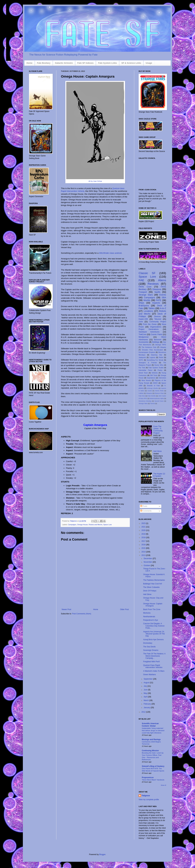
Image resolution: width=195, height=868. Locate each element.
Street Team (143, 373)
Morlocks (147, 613)
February (148, 704)
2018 (144, 537)
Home (29, 63)
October (147, 565)
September (148, 679)
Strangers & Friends (148, 363)
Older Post (124, 609)
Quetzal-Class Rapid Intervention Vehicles (153, 666)
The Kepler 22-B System (159, 475)
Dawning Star (157, 355)
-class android (110, 253)
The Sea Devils (149, 647)
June (146, 690)
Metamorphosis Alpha (157, 398)
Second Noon (159, 401)
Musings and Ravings (151, 739)
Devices (157, 317)
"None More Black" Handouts (153, 780)
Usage (149, 63)
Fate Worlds (152, 396)
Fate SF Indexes (86, 63)
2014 (144, 552)
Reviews (153, 284)
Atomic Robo (159, 391)
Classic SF (147, 273)
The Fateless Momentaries (154, 580)
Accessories (144, 342)
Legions (152, 357)
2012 (144, 712)
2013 (144, 555)
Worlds (147, 300)
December (148, 558)
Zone (141, 322)
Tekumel (158, 319)
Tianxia (153, 403)
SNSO (155, 383)
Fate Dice (142, 396)
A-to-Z (163, 308)
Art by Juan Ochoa (95, 181)
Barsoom (158, 340)
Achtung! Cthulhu (152, 388)
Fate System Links (107, 63)
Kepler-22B (143, 319)
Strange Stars (146, 295)
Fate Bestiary (44, 63)
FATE (159, 300)
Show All (163, 785)
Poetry (160, 370)
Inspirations (151, 378)
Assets (150, 391)
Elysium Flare (159, 393)
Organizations (156, 327)
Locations (148, 311)
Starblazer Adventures (149, 332)
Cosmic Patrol (156, 334)
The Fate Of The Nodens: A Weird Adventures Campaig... (154, 656)
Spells (157, 292)
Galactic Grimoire (64, 63)
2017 (144, 541)
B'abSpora (144, 306)
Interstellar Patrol (145, 370)
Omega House (82, 525)
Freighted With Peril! (152, 662)
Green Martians (150, 675)
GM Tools (154, 375)
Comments (146, 511)
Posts (144, 506)
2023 (144, 523)
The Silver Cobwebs (151, 587)
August (147, 683)
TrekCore (142, 334)
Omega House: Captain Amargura (153, 605)
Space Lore (107, 525)
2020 (144, 530)
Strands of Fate (153, 386)
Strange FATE (161, 345)
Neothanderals (149, 617)
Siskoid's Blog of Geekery (153, 766)
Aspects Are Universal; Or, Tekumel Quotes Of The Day (154, 634)
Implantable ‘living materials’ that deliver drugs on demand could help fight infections (153, 731)
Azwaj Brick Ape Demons (153, 640)
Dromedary (148, 643)
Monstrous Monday (145, 401)
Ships (141, 303)
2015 (144, 548)
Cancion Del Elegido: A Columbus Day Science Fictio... (154, 626)
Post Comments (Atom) (82, 614)
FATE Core (145, 287)
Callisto (141, 393)
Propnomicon (148, 778)
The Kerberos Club (149, 347)
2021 (144, 527)
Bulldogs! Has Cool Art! (153, 584)
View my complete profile (149, 800)
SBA (164, 297)
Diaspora (157, 289)
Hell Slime (158, 451)
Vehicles (155, 373)
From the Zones (150, 324)
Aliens (162, 280)
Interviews (162, 378)
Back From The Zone (152, 609)
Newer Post (66, 609)
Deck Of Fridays (150, 591)
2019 (144, 534)
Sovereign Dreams (151, 650)
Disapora (149, 393)
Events (163, 295)
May (146, 693)
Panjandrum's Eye (151, 620)
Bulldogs (156, 342)
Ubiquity (163, 347)
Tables (152, 308)
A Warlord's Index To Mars (154, 671)
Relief (161, 357)
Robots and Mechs (96, 525)
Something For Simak (155, 360)
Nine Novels (146, 380)
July (146, 686)
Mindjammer (144, 337)
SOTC (141, 360)
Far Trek (142, 368)
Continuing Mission (150, 751)
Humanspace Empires (147, 352)
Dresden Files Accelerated (152, 350)
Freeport (143, 292)
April (146, 697)
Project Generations (149, 329)
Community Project (158, 322)
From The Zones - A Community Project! (158, 430)
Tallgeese (74, 521)
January (147, 708)
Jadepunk (142, 357)
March (146, 700)
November (148, 562)
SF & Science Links (131, 63)
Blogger (102, 854)
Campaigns (72, 525)
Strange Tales (143, 403)
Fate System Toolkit (156, 368)
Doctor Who (159, 365)
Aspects (156, 303)
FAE (141, 280)
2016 (144, 545)
